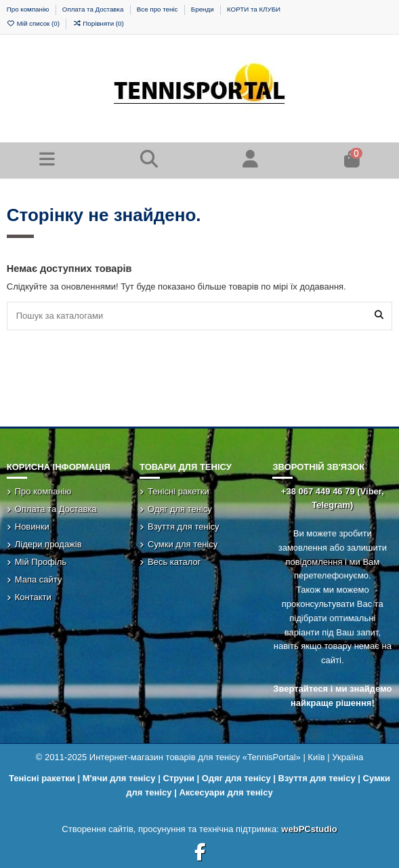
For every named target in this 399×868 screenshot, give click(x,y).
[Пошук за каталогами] (379, 316)
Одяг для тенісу (180, 509)
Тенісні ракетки (178, 491)
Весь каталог (174, 562)
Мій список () (34, 23)
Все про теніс (158, 9)
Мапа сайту (39, 579)
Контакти (33, 597)
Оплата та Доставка (94, 9)
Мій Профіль (41, 562)
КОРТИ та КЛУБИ (254, 9)
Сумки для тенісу (183, 544)
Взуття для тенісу (183, 527)
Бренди (203, 9)
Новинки (32, 527)
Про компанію (29, 9)
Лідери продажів (48, 544)
